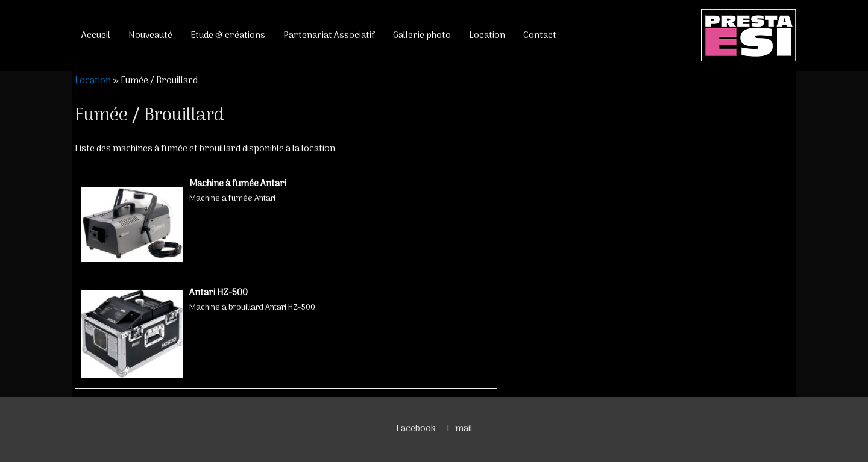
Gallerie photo (422, 36)
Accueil (96, 36)
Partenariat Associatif (329, 36)
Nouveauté (150, 36)
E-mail (460, 429)
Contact (540, 36)
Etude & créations (228, 36)
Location (487, 36)
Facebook (416, 429)
